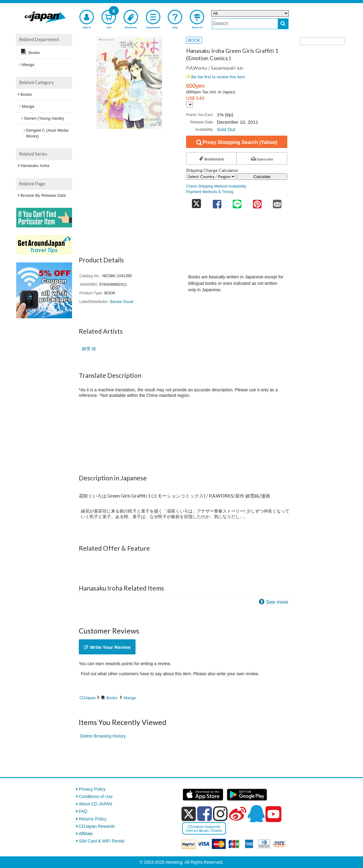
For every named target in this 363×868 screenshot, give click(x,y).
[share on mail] (277, 202)
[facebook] (204, 814)
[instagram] (220, 814)
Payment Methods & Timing (210, 192)
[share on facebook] (217, 202)
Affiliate (86, 834)
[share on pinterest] (257, 202)
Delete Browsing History (103, 736)
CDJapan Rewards (97, 826)
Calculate (262, 177)
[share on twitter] (197, 202)
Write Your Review (107, 647)
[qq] (256, 814)
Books (112, 698)
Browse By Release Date (43, 195)
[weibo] (238, 814)
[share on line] (237, 202)
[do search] (283, 24)
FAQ (83, 811)
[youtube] (273, 814)
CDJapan (88, 698)
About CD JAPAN (96, 804)
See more (277, 602)
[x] (189, 814)
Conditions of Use (96, 796)
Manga (130, 698)
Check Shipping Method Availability (216, 186)
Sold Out (226, 129)
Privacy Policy (92, 789)
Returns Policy (93, 819)
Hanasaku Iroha (35, 166)
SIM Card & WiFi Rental (102, 841)
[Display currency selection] (189, 105)
